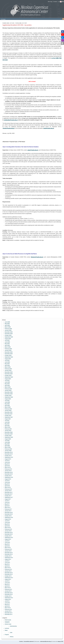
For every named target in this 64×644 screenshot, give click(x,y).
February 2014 (8, 569)
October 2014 (8, 556)
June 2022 (7, 402)
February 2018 (8, 489)
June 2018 (7, 482)
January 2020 (8, 451)
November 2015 (9, 534)
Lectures (7, 628)
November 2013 (9, 574)
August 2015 (8, 539)
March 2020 (8, 447)
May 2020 (7, 444)
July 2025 (7, 340)
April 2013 (7, 586)
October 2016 (8, 516)
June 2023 (7, 382)
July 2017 (7, 501)
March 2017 (8, 508)
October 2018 (8, 476)
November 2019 (9, 454)
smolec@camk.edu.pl (9, 128)
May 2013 (7, 584)
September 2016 (9, 518)
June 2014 (7, 563)
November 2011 (9, 614)
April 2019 (7, 466)
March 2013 (8, 588)
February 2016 (8, 529)
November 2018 (9, 474)
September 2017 (9, 497)
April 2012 (7, 606)
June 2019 (7, 462)
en (61, 2)
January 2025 (8, 350)
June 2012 (7, 603)
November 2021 (9, 414)
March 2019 (8, 467)
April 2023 (7, 386)
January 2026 (8, 330)
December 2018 (9, 472)
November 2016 (9, 514)
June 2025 (7, 342)
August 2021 (8, 419)
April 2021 (7, 426)
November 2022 (9, 394)
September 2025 (9, 337)
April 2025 (7, 345)
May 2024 (7, 364)
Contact (55, 2)
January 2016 (8, 531)
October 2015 (8, 536)
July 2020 (7, 441)
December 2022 (9, 392)
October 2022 (8, 396)
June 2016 (7, 523)
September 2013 (9, 578)
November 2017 (9, 494)
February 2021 (8, 429)
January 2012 (8, 611)
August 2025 (8, 339)
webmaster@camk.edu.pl (46, 641)
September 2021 (9, 417)
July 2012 (7, 601)
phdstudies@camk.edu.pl (11, 120)
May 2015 (7, 544)
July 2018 (7, 481)
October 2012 (8, 596)
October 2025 (8, 335)
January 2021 (8, 431)
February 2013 (8, 589)
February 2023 (8, 389)
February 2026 (8, 329)
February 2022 (8, 409)
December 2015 (9, 533)
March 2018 (8, 487)
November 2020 (9, 434)
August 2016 (8, 519)
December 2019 (9, 452)
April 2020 (7, 446)
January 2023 (8, 391)
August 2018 (8, 479)
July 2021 (7, 421)
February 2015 (8, 549)
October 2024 (8, 355)
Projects (7, 635)
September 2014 (9, 558)
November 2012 (9, 594)
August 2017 (8, 499)
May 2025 (7, 344)
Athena (12, 637)
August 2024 (8, 359)
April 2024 (7, 365)
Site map (50, 2)
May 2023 (7, 384)
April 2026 (7, 325)
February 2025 (8, 349)
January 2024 (8, 370)
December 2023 (9, 372)
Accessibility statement (29, 641)
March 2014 (8, 568)
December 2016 (9, 513)
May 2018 (7, 484)
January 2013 (8, 591)
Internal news (8, 624)
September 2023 (9, 377)
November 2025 (9, 334)
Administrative (13, 626)
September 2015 (9, 538)
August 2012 (8, 599)
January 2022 (8, 411)
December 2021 (9, 412)
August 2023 (8, 379)
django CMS (60, 641)
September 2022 (9, 397)
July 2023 (7, 380)
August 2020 (8, 439)
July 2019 (7, 461)
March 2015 (8, 548)
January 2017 (8, 511)
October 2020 (8, 436)
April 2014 (7, 566)
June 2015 (7, 543)
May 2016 (7, 524)
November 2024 (9, 354)
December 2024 (9, 352)
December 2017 (9, 493)
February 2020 (8, 449)
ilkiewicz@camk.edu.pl (37, 257)
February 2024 (8, 369)
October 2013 (8, 576)
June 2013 (7, 583)
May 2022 (7, 404)
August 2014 (8, 559)
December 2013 (9, 573)
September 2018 (9, 477)
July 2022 (7, 401)
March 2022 (8, 407)
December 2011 (9, 613)
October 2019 (8, 456)
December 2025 (9, 332)
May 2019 (7, 464)
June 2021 (7, 422)
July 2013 (7, 581)
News (6, 630)
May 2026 (7, 324)
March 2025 (8, 347)
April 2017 (7, 506)
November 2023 (9, 374)
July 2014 (7, 561)
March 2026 (8, 327)
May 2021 (7, 424)
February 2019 (8, 469)
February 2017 (8, 509)
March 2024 (8, 367)
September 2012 (9, 598)
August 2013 (8, 579)
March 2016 (8, 528)
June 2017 (7, 503)
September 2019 (9, 457)
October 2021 (8, 416)
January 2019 (8, 471)
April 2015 (7, 546)
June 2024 (7, 362)
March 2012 (8, 608)
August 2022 (8, 399)
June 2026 (7, 322)
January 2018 (8, 491)
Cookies (21, 641)
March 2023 (8, 387)
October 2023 (8, 376)
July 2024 (7, 360)
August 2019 (8, 459)
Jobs (11, 633)
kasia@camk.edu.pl (49, 128)
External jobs (8, 620)
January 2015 (8, 551)
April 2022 (7, 406)
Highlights (7, 622)
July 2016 (7, 521)
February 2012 (8, 610)
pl (59, 2)
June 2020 (7, 442)
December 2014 (9, 553)
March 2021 (8, 427)
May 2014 (7, 564)
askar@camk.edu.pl (33, 150)
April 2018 (7, 486)
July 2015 (7, 541)
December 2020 (9, 432)
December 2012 (9, 593)
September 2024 (9, 357)
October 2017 (8, 496)
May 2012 (7, 604)
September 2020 (9, 437)
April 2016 (7, 526)
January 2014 (8, 571)
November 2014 (9, 554)
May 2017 (7, 504)
